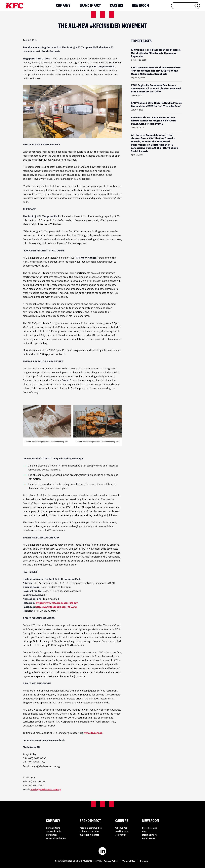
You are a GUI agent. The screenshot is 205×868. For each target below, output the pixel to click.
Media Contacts (150, 835)
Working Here (122, 832)
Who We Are (121, 828)
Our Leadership (53, 832)
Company (63, 6)
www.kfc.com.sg (93, 733)
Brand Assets (149, 838)
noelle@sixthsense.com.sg (46, 790)
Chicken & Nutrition (89, 832)
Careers (116, 6)
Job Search (121, 835)
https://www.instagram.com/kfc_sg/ (57, 603)
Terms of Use (129, 861)
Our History (52, 835)
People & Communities (91, 828)
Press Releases (149, 828)
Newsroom (140, 6)
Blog (144, 832)
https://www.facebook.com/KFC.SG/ (56, 607)
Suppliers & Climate (89, 835)
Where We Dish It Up (56, 838)
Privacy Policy (111, 861)
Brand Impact (90, 6)
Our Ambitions (53, 828)
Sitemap (144, 861)
